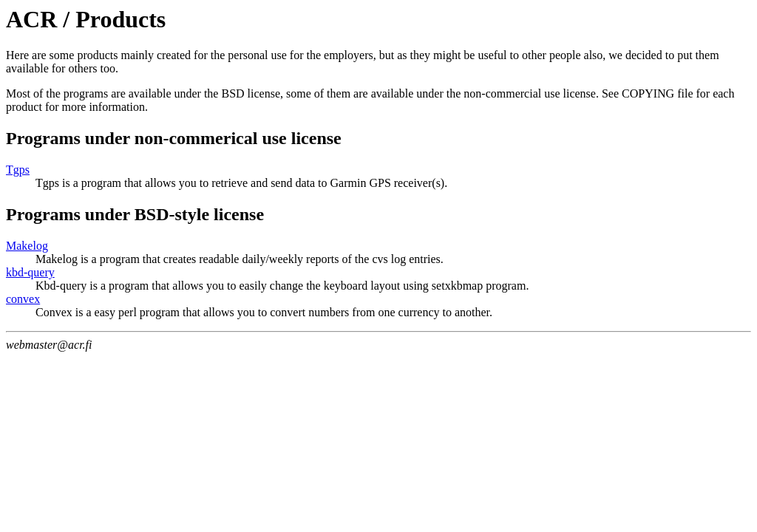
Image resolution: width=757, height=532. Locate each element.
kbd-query (30, 272)
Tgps (18, 170)
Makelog (27, 246)
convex (23, 299)
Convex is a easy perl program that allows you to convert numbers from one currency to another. (264, 312)
